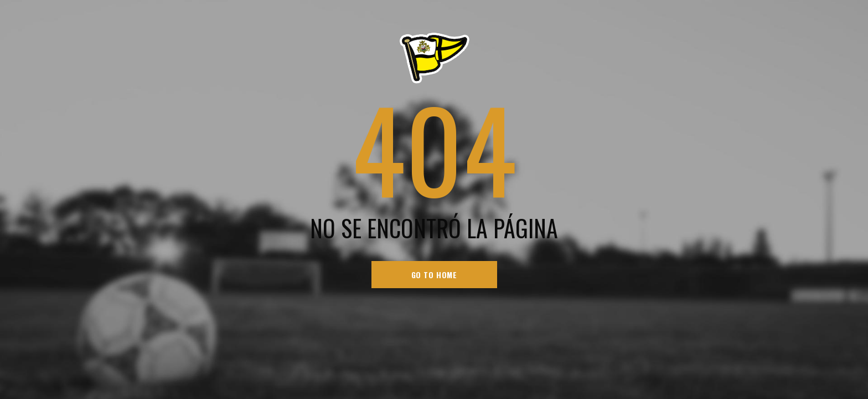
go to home (434, 275)
